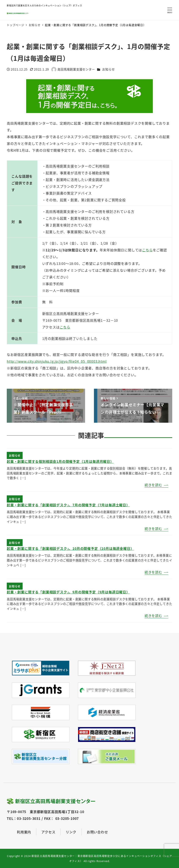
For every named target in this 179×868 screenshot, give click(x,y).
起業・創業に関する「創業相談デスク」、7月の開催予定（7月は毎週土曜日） (68, 505)
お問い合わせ (97, 832)
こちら (65, 327)
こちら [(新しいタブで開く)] (147, 250)
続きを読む (153, 485)
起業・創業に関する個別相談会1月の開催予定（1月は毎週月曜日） (60, 461)
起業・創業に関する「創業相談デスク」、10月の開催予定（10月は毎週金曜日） (70, 548)
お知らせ (108, 69)
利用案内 (24, 832)
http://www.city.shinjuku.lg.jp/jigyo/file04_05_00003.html (57, 361)
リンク (71, 832)
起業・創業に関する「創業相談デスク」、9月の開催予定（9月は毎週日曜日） (68, 592)
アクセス (48, 832)
